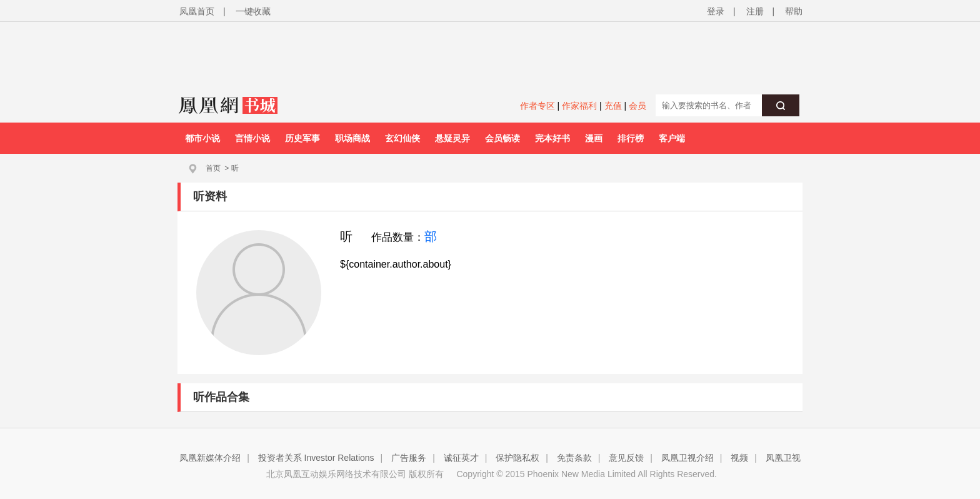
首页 (213, 168)
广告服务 (409, 458)
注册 (755, 11)
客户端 (672, 138)
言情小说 (252, 138)
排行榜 (631, 138)
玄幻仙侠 (402, 138)
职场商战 (352, 138)
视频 (739, 458)
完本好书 (552, 138)
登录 (716, 11)
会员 (637, 106)
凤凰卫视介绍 (687, 458)
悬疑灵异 (452, 138)
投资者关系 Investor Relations (316, 458)
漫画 (594, 138)
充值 (613, 106)
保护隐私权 (517, 458)
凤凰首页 (197, 11)
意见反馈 (626, 458)
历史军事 (302, 138)
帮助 (794, 11)
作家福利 (579, 106)
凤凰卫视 (783, 458)
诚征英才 (461, 458)
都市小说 (202, 138)
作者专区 (537, 106)
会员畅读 (502, 138)
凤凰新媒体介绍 (210, 458)
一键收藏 (253, 11)
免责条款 (574, 458)
